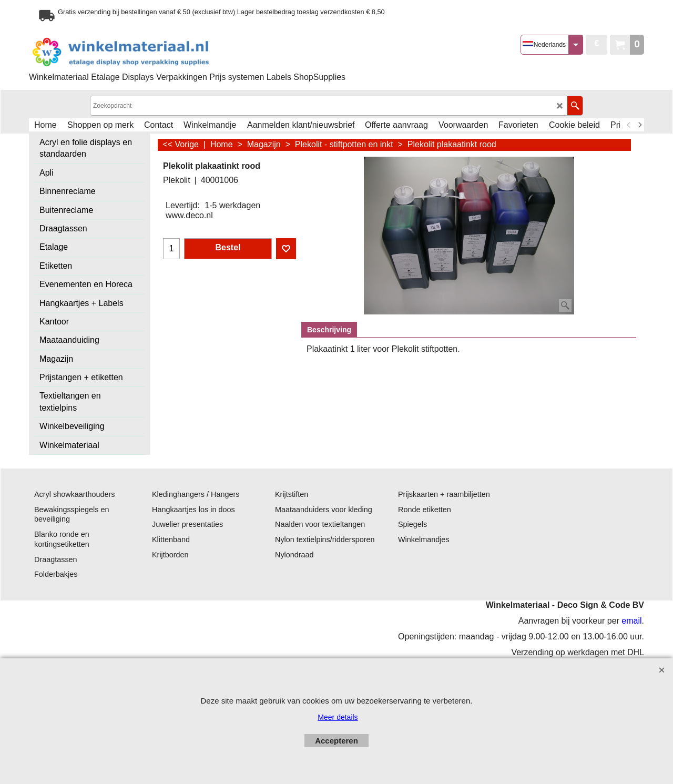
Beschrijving (329, 330)
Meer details (338, 717)
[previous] (629, 125)
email (631, 621)
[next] (639, 125)
